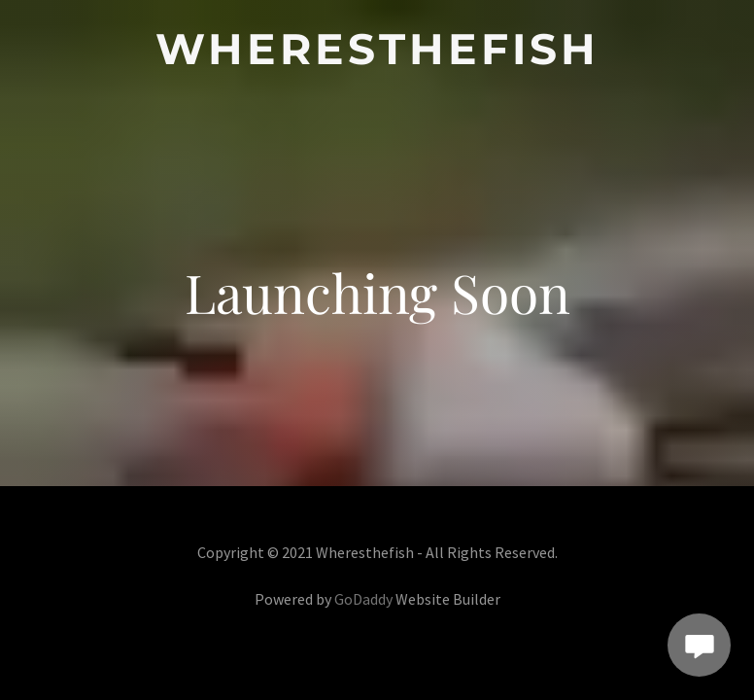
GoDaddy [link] (363, 599)
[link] (377, 58)
